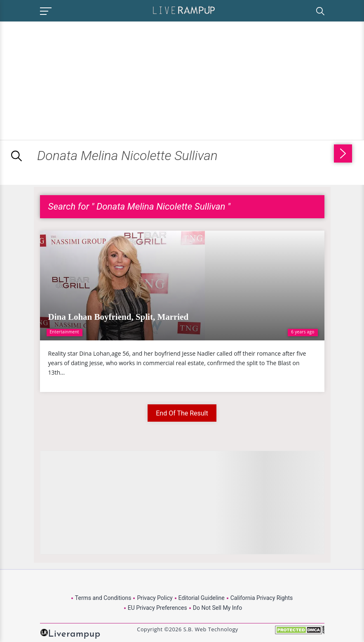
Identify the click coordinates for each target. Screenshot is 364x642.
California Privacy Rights (262, 598)
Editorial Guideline (202, 598)
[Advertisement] (69, 79)
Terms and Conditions (103, 598)
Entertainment (65, 332)
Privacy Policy (155, 598)
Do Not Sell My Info (217, 608)
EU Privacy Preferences (157, 608)
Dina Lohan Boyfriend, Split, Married (119, 317)
